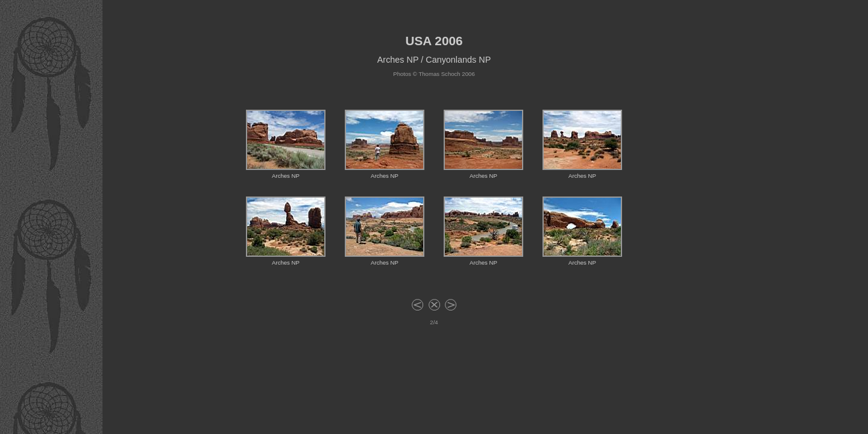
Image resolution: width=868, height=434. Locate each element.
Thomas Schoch (439, 74)
